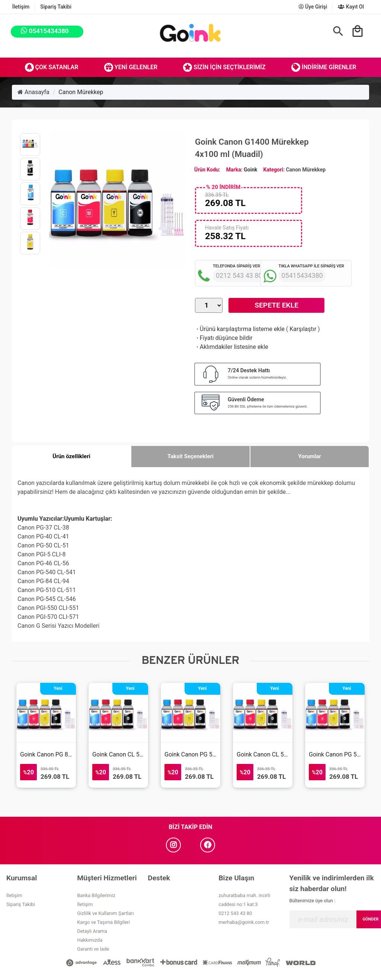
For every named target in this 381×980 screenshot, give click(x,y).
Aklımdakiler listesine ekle (232, 347)
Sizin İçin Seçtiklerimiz (224, 67)
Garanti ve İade (93, 949)
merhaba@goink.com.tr (244, 922)
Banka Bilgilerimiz (96, 895)
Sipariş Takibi (56, 7)
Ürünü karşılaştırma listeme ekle (240, 329)
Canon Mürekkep (81, 92)
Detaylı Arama (92, 931)
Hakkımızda (90, 940)
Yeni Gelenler (131, 67)
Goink (250, 170)
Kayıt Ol (351, 7)
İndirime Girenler (324, 67)
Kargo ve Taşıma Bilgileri (103, 922)
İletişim (21, 7)
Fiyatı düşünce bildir (224, 338)
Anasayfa (33, 92)
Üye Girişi (313, 7)
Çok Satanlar (52, 67)
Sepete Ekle (277, 305)
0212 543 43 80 (235, 913)
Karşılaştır (303, 329)
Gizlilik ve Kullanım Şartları (105, 913)
